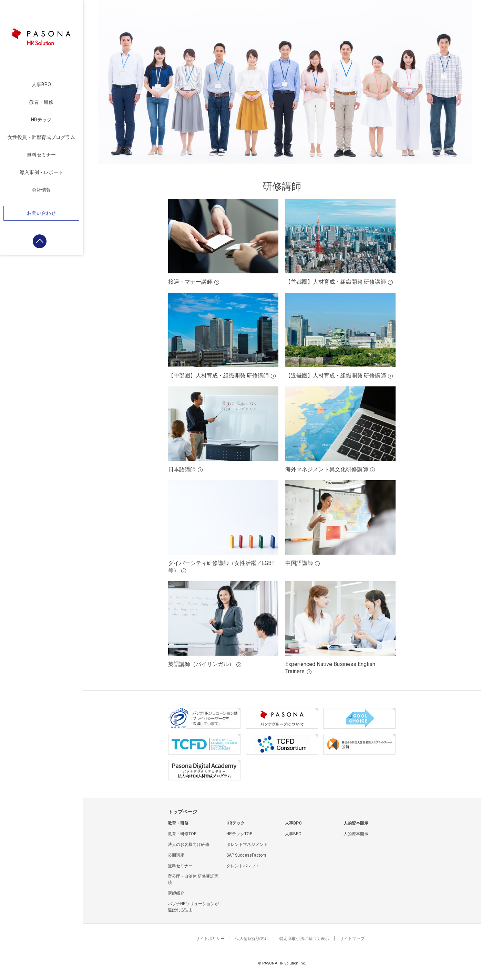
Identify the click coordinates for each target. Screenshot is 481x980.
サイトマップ (352, 939)
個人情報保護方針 (252, 939)
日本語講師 (182, 469)
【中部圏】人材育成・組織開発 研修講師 (218, 376)
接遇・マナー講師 (190, 282)
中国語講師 (299, 563)
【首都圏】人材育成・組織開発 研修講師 (336, 282)
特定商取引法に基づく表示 (304, 939)
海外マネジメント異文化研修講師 (327, 469)
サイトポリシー (210, 939)
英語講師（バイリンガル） (201, 664)
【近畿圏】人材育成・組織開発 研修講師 (336, 376)
